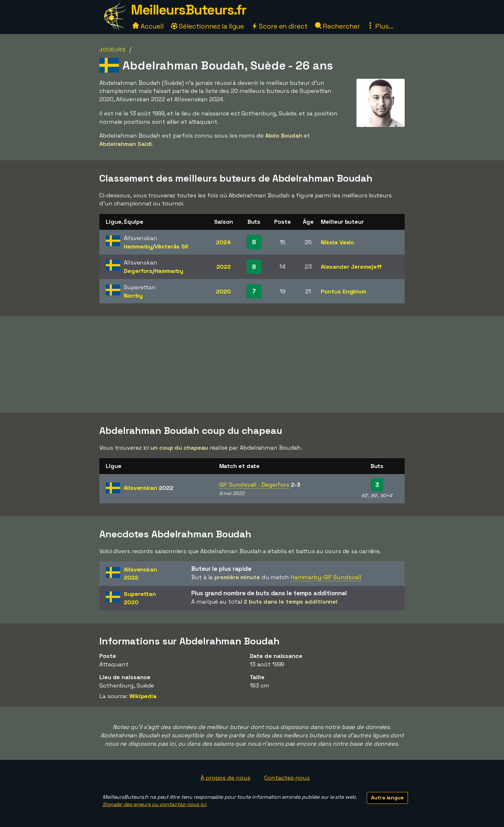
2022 (224, 267)
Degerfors (138, 271)
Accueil (148, 26)
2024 (223, 242)
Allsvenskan (148, 488)
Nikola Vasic (337, 242)
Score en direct (279, 26)
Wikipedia (143, 696)
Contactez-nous (287, 778)
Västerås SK (172, 246)
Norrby (133, 296)
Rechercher (337, 26)
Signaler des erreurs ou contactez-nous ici (154, 804)
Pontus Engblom (343, 291)
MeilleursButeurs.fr (189, 10)
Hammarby (138, 246)
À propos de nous (225, 778)
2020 (223, 291)
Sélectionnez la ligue (208, 26)
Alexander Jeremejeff (351, 267)
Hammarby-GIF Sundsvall (326, 577)
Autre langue (387, 798)
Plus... (380, 26)
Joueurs (113, 50)
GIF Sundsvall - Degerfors (254, 485)
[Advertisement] (252, 364)
